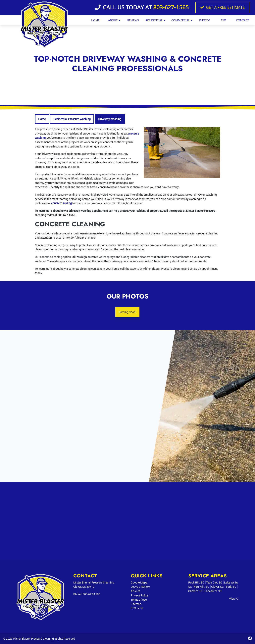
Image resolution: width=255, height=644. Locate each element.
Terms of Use (139, 600)
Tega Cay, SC (214, 582)
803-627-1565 (171, 7)
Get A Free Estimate (223, 7)
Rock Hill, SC (196, 582)
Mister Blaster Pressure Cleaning (33, 639)
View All (234, 599)
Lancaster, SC (213, 591)
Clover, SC (217, 587)
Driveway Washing (110, 119)
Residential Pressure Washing (72, 119)
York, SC (231, 587)
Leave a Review (140, 587)
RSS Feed (137, 608)
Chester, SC (195, 591)
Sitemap (136, 604)
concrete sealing (61, 203)
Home (42, 119)
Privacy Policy (140, 595)
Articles (135, 591)
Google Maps (139, 582)
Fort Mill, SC (202, 587)
